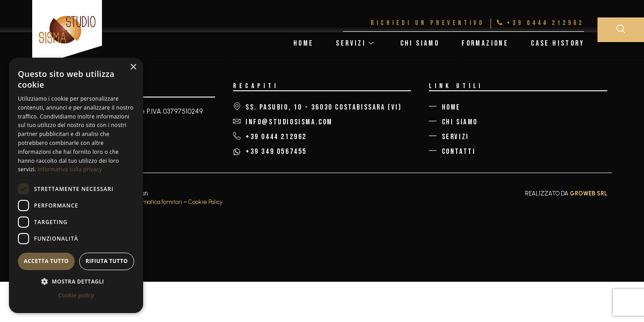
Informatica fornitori (156, 202)
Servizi (355, 43)
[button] (76, 281)
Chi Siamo (420, 43)
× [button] (133, 67)
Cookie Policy (205, 202)
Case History (557, 43)
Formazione (485, 43)
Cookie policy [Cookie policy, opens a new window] (76, 295)
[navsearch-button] (621, 30)
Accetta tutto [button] (46, 261)
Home (304, 43)
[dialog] (76, 185)
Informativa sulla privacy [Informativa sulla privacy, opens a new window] (70, 169)
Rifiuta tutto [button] (107, 261)
